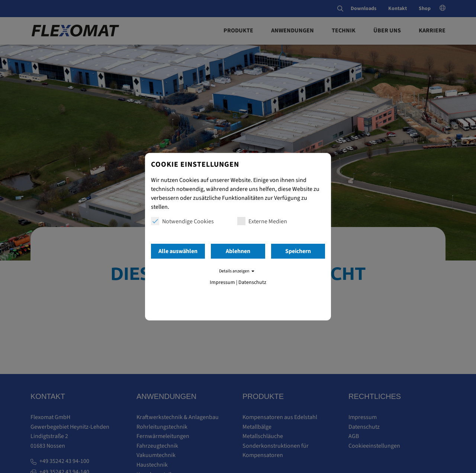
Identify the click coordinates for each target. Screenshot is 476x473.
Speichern (298, 251)
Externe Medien (262, 221)
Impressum (222, 282)
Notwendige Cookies (182, 221)
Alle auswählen (178, 251)
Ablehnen (238, 251)
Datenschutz (252, 282)
